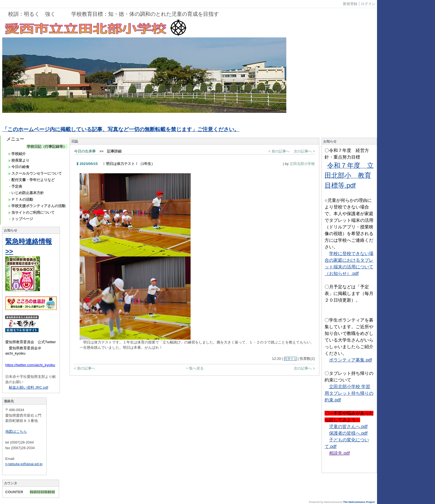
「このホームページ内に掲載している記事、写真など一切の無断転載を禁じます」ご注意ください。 (121, 129)
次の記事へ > (304, 151)
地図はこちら (16, 432)
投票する (290, 359)
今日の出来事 (85, 151)
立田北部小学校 (302, 164)
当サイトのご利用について (31, 212)
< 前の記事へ (279, 151)
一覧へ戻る (195, 368)
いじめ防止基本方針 (26, 193)
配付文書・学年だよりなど (31, 180)
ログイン (368, 4)
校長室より (19, 160)
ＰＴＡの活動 (21, 199)
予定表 (15, 186)
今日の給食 (19, 167)
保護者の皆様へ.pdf (348, 433)
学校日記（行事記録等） (47, 147)
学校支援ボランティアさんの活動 (37, 206)
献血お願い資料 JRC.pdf (29, 387)
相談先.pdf (339, 453)
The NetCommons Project (359, 502)
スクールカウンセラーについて (35, 173)
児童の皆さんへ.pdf (348, 427)
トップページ (21, 219)
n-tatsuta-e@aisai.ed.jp (24, 464)
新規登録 (350, 4)
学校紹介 (17, 154)
